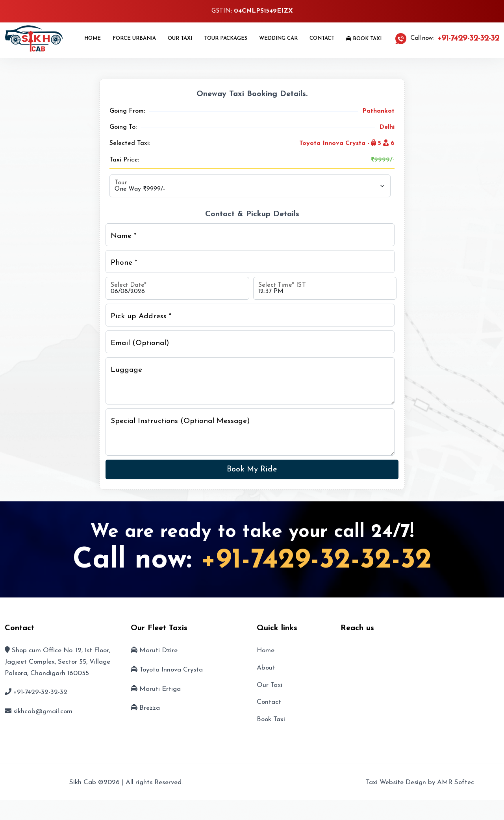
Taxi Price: (124, 160)
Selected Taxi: (130, 143)
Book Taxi (364, 39)
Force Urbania (134, 38)
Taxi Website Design (396, 782)
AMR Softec (456, 782)
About (266, 668)
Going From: (127, 111)
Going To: (123, 127)
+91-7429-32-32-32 (316, 560)
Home (93, 38)
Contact (322, 38)
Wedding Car (278, 38)
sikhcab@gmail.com (43, 711)
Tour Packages (226, 38)
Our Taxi (180, 38)
